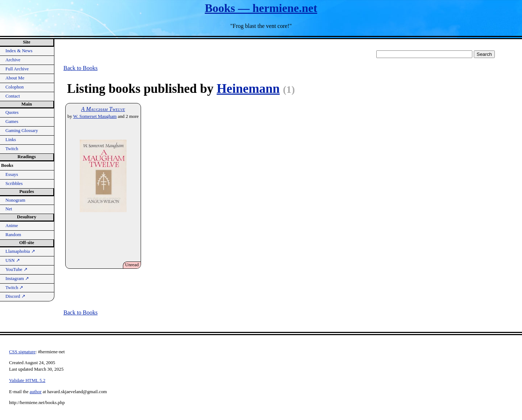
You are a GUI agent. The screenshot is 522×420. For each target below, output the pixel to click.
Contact (13, 96)
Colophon (14, 87)
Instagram (17, 279)
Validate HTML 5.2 (27, 380)
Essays (12, 174)
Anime (12, 226)
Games (12, 122)
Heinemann (248, 89)
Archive (13, 60)
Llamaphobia (20, 251)
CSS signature (22, 352)
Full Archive (17, 69)
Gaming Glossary (22, 131)
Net (9, 209)
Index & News (19, 51)
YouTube (16, 269)
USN (13, 260)
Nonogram (15, 200)
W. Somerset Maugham (95, 116)
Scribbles (14, 184)
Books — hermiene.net (261, 8)
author (36, 392)
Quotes (12, 112)
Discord (15, 296)
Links (11, 140)
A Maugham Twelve (103, 109)
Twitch (12, 149)
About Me (15, 78)
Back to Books (80, 68)
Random (13, 235)
